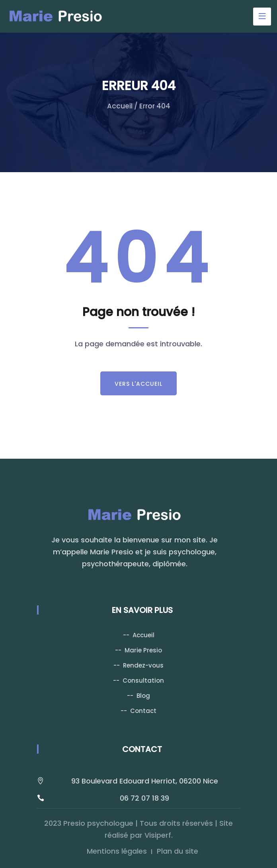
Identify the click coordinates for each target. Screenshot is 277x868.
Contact (143, 711)
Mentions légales (117, 851)
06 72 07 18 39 (144, 798)
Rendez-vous (143, 665)
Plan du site (178, 851)
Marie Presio (143, 650)
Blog (143, 696)
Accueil (120, 106)
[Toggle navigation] (262, 17)
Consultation (143, 680)
